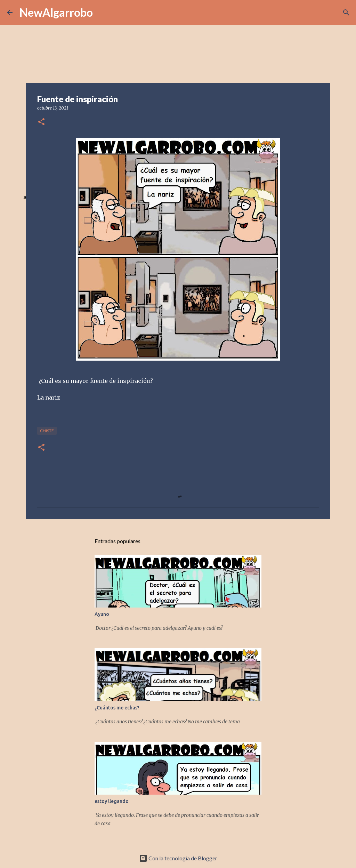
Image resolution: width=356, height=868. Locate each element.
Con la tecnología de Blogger (178, 858)
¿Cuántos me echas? (117, 708)
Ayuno (102, 614)
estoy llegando (112, 801)
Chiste (47, 431)
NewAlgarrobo (56, 12)
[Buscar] (346, 13)
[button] (41, 122)
